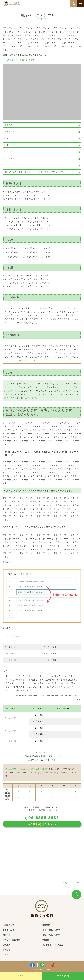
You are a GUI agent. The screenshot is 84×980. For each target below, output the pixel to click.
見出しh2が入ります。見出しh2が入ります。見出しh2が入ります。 (35, 172)
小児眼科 (46, 940)
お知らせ (7, 950)
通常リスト (9, 132)
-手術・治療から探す (51, 930)
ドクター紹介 (9, 930)
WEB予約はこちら (42, 824)
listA (7, 138)
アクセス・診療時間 (11, 940)
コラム (6, 955)
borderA (8, 152)
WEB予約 (63, 976)
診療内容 (46, 925)
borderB (8, 158)
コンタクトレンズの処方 (53, 945)
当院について (9, 925)
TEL (21, 976)
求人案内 (7, 945)
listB (7, 145)
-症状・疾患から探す (51, 935)
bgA (6, 165)
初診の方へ (8, 935)
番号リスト (9, 125)
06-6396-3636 (42, 818)
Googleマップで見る (71, 882)
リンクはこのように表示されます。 (20, 60)
